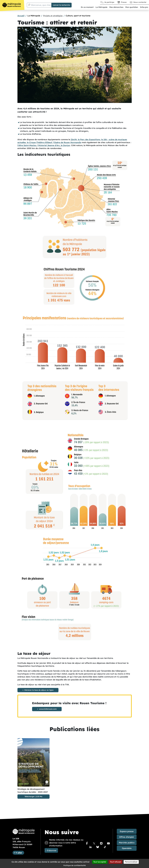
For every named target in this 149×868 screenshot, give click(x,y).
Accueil (21, 16)
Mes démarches (116, 7)
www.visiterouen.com (48, 709)
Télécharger (30, 796)
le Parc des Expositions (89, 139)
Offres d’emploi (127, 837)
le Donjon (65, 145)
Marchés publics (127, 843)
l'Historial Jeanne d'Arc (49, 145)
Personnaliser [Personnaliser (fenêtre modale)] (131, 862)
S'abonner (52, 850)
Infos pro (144, 7)
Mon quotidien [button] (132, 7)
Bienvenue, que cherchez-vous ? (47, 5)
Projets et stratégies (53, 16)
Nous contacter (140, 2)
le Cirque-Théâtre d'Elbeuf (40, 142)
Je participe (109, 2)
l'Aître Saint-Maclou (27, 145)
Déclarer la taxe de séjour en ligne (39, 690)
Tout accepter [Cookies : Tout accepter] (100, 862)
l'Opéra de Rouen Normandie (67, 142)
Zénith (74, 139)
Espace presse (127, 831)
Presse (124, 2)
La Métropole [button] (101, 7)
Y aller (20, 853)
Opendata (127, 848)
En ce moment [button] (87, 7)
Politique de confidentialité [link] (75, 865)
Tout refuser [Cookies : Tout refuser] (116, 862)
